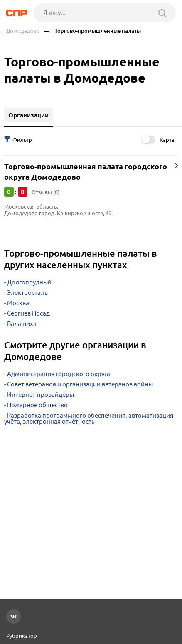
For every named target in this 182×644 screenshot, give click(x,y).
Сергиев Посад (28, 313)
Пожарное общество (37, 405)
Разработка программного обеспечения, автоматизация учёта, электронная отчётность (89, 418)
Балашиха (22, 324)
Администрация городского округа (59, 374)
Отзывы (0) (45, 192)
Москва (18, 303)
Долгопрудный (29, 282)
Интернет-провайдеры (41, 395)
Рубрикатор (22, 636)
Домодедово (23, 31)
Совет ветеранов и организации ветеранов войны (80, 384)
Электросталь (27, 293)
